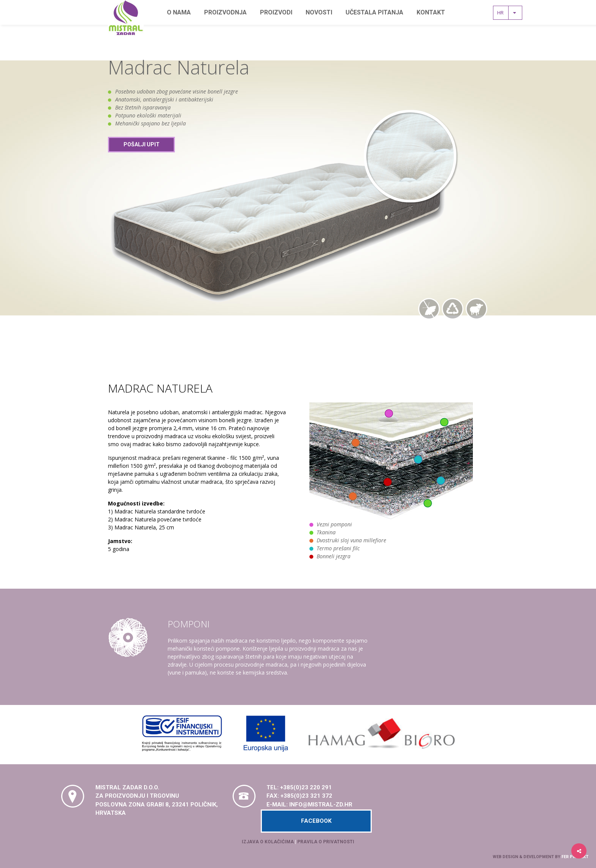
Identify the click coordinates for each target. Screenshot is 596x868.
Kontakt (431, 12)
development (539, 857)
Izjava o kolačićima (268, 842)
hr (509, 13)
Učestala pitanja (374, 12)
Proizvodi (276, 12)
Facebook (316, 821)
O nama (179, 12)
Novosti (319, 12)
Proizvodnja (225, 12)
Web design (505, 857)
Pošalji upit (142, 144)
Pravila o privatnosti (326, 842)
